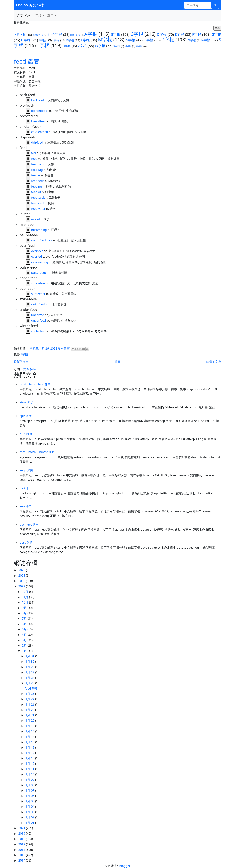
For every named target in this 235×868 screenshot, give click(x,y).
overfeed (37, 251)
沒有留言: (65, 348)
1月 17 (30, 737)
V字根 (82, 46)
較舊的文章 (214, 362)
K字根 (70, 40)
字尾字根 (20, 35)
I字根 (42, 40)
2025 (22, 576)
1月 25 (30, 694)
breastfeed (39, 121)
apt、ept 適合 (29, 525)
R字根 (206, 40)
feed (34, 159)
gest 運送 (26, 542)
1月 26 (30, 683)
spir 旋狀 (26, 416)
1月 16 (30, 742)
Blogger (124, 866)
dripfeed (37, 142)
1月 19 (30, 726)
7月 (25, 619)
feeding (37, 186)
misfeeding (39, 230)
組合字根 (55, 34)
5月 (25, 629)
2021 (22, 828)
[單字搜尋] (198, 5)
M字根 (105, 40)
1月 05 (30, 801)
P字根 (168, 40)
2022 (22, 586)
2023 (22, 581)
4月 (25, 635)
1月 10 (30, 774)
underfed (38, 315)
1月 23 (30, 704)
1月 (25, 651)
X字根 (117, 46)
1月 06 (30, 796)
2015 (22, 855)
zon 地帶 (26, 506)
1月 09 (30, 780)
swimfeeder (39, 304)
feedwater (38, 209)
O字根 (148, 40)
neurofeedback (42, 240)
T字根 (43, 45)
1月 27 (30, 678)
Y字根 (128, 46)
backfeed (38, 100)
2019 (22, 834)
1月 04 (30, 807)
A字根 (91, 34)
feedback (38, 164)
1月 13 (30, 758)
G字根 (216, 34)
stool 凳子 (26, 402)
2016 (22, 850)
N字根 (130, 40)
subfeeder (38, 294)
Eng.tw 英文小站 (30, 5)
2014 (22, 860)
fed (33, 153)
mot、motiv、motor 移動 (37, 452)
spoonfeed (39, 283)
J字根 (56, 40)
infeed (36, 219)
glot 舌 (24, 488)
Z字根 (139, 46)
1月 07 (30, 790)
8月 (25, 613)
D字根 (162, 34)
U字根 (67, 46)
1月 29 (30, 667)
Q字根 (192, 40)
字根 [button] (39, 16)
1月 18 (30, 731)
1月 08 (30, 785)
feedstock (38, 198)
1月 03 (30, 812)
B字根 (116, 34)
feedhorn (38, 181)
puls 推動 (26, 434)
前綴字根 (38, 35)
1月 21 (30, 715)
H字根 (26, 40)
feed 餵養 (27, 61)
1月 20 (30, 721)
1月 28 (30, 672)
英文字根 (23, 15)
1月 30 (30, 662)
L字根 (85, 40)
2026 (22, 570)
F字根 (197, 34)
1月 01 (30, 823)
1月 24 (30, 699)
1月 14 (30, 753)
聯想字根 (75, 35)
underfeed (39, 320)
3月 (25, 640)
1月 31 (30, 656)
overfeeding (40, 262)
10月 (25, 602)
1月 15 (30, 747)
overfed (37, 257)
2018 (22, 839)
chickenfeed (40, 132)
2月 (25, 645)
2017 (22, 844)
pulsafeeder (40, 273)
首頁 (117, 362)
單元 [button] (51, 16)
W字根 (100, 46)
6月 (25, 624)
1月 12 (30, 764)
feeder (36, 175)
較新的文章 (21, 362)
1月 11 (30, 769)
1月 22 (30, 710)
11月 (25, 597)
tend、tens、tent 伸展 (35, 384)
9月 (25, 608)
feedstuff (38, 203)
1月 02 (30, 817)
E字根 (180, 34)
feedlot (36, 192)
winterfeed (39, 331)
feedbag (37, 170)
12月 (25, 592)
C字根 (137, 34)
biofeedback (40, 111)
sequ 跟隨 (26, 470)
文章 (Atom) (31, 369)
